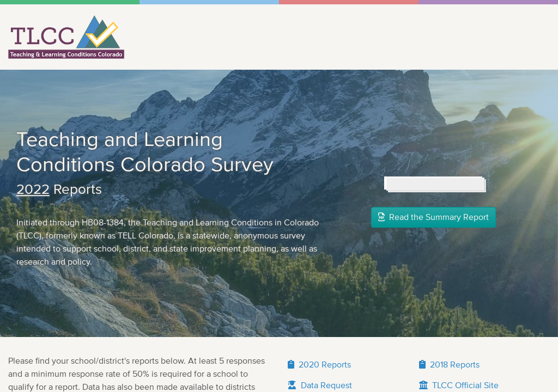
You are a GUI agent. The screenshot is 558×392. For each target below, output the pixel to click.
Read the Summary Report (433, 285)
